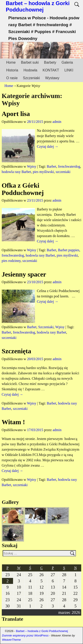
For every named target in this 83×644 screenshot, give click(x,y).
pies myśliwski (43, 172)
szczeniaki (63, 172)
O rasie (12, 78)
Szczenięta (16, 351)
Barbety (50, 62)
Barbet (51, 166)
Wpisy (32, 166)
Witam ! (13, 422)
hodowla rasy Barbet (16, 172)
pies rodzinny (11, 261)
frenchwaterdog (69, 166)
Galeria (67, 62)
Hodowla (30, 70)
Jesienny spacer (24, 274)
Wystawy (52, 78)
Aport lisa (16, 114)
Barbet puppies (69, 250)
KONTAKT (51, 70)
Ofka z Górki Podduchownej (23, 189)
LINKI (69, 70)
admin (57, 122)
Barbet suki (30, 62)
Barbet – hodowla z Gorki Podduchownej (38, 6)
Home (11, 62)
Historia (12, 70)
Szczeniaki (31, 78)
